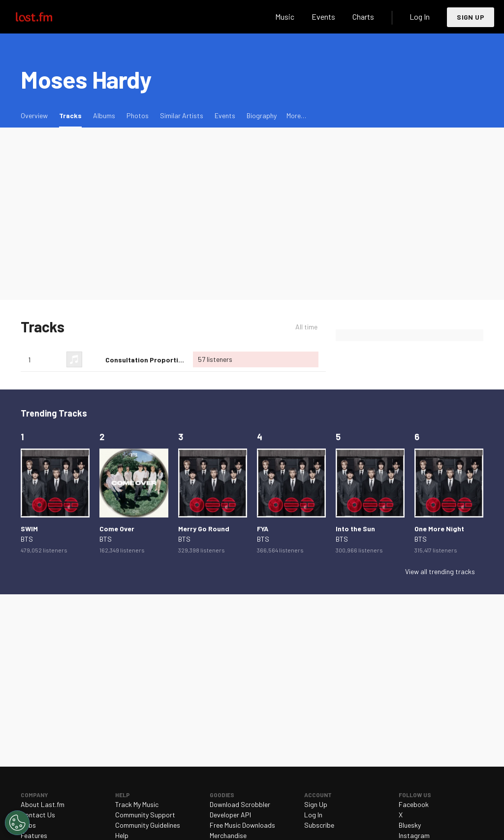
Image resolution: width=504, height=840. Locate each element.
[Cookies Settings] (17, 823)
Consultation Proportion (146, 360)
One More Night (439, 529)
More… (296, 115)
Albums (104, 115)
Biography (262, 115)
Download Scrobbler (240, 804)
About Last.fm (43, 804)
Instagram (414, 835)
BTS (27, 539)
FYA (263, 529)
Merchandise (228, 835)
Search (257, 17)
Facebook (414, 804)
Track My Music (137, 804)
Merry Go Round (204, 529)
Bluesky (410, 825)
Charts (363, 16)
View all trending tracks (440, 571)
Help (122, 835)
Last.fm (45, 17)
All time (306, 327)
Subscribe (319, 825)
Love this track (94, 359)
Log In (420, 16)
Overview (34, 115)
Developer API (230, 815)
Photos (138, 115)
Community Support (145, 815)
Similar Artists (182, 115)
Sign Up (471, 17)
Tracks (73, 115)
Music (285, 16)
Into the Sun (355, 529)
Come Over (117, 529)
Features (34, 835)
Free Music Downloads (242, 825)
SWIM (29, 529)
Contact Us (38, 815)
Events (323, 16)
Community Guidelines (148, 825)
